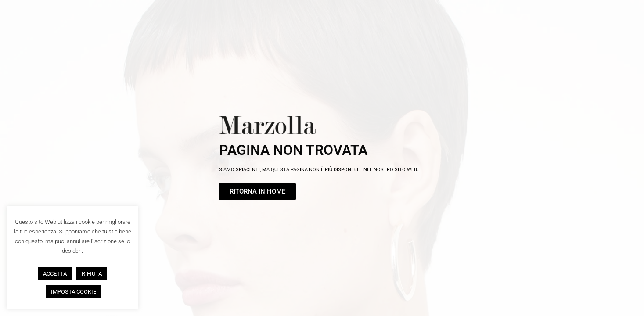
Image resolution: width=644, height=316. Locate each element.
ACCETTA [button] (55, 274)
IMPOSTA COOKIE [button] (74, 292)
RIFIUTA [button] (92, 274)
